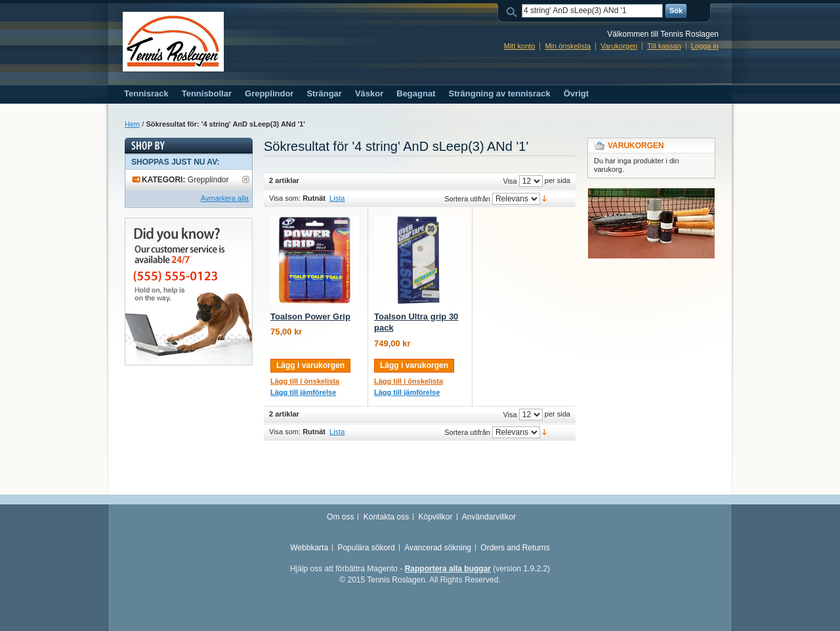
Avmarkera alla (225, 198)
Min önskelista (568, 46)
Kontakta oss (386, 517)
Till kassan (664, 46)
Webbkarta (309, 548)
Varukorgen (619, 46)
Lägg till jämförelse (303, 392)
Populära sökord (366, 548)
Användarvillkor (489, 517)
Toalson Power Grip (310, 316)
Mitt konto (520, 46)
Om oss (340, 517)
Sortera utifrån (467, 199)
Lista (337, 198)
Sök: (514, 11)
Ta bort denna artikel (246, 179)
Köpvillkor (435, 517)
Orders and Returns (515, 548)
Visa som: (285, 198)
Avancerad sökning (438, 548)
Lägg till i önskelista (305, 381)
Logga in (705, 46)
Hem (132, 124)
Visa (510, 181)
